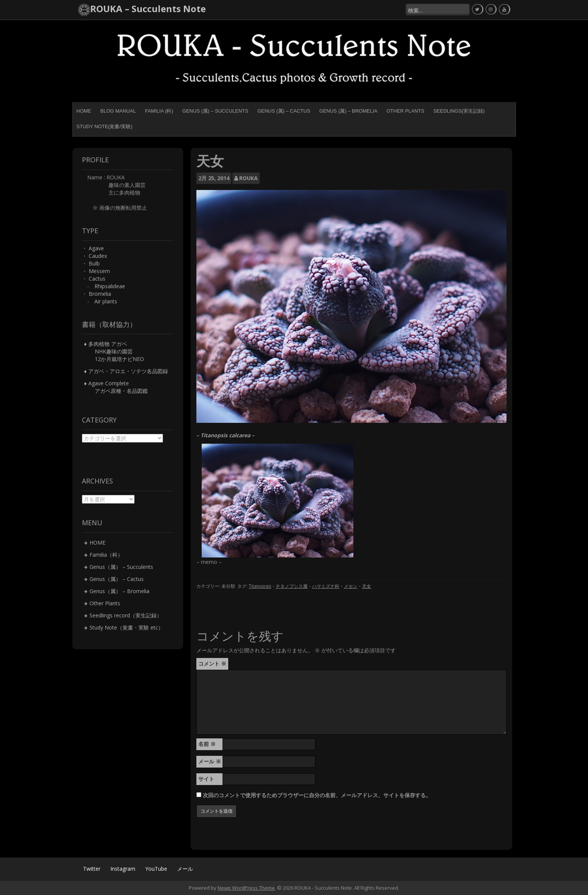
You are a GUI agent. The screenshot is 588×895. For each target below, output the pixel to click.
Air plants (106, 301)
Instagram (123, 868)
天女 (367, 586)
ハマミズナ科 (326, 586)
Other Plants (405, 111)
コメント (212, 663)
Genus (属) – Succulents (215, 111)
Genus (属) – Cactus (284, 111)
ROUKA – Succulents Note (148, 9)
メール (210, 761)
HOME (84, 111)
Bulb (94, 263)
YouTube (156, 868)
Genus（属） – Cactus (117, 579)
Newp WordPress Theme (246, 887)
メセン (351, 586)
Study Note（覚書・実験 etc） (126, 627)
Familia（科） (106, 554)
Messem (99, 271)
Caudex (98, 255)
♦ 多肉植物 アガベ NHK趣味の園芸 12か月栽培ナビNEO (114, 351)
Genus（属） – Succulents (121, 566)
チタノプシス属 (292, 586)
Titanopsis (260, 586)
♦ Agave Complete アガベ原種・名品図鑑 (116, 387)
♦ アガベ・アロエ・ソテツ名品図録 (126, 371)
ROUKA (249, 178)
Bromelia (100, 293)
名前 (207, 743)
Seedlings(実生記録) (459, 111)
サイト (206, 778)
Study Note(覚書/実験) (105, 126)
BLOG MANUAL (118, 111)
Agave (96, 248)
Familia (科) (159, 111)
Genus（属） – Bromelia (119, 591)
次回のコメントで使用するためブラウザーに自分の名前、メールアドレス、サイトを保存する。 (317, 795)
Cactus (97, 278)
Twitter (92, 868)
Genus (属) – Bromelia (348, 111)
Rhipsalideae (110, 286)
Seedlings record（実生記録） (126, 615)
